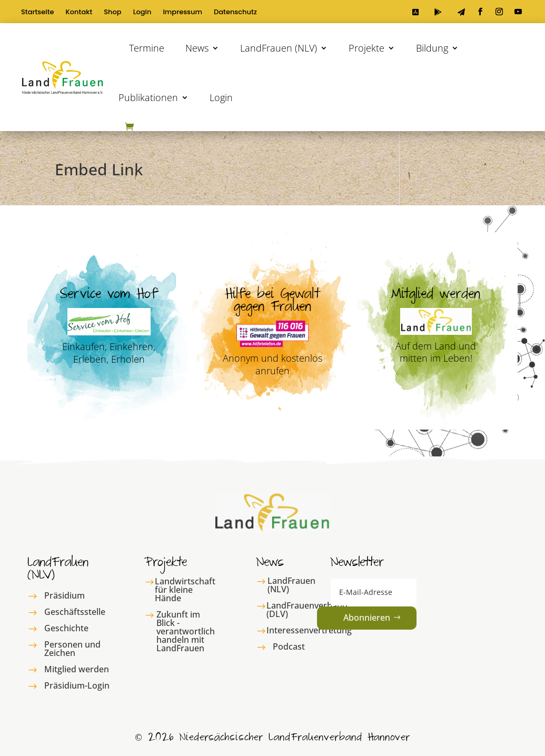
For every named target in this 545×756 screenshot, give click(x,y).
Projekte (366, 48)
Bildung (432, 48)
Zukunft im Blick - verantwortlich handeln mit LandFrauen (186, 631)
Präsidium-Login (77, 685)
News (197, 48)
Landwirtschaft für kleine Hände (185, 590)
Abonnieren (367, 618)
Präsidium (65, 595)
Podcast (289, 646)
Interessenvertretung (309, 630)
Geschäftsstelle (75, 612)
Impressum (182, 13)
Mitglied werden (77, 669)
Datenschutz (235, 13)
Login (142, 13)
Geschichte (66, 628)
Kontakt (79, 13)
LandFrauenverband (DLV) (307, 610)
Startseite (38, 13)
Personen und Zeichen (72, 649)
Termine (147, 48)
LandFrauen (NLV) (279, 48)
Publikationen (148, 97)
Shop (112, 13)
